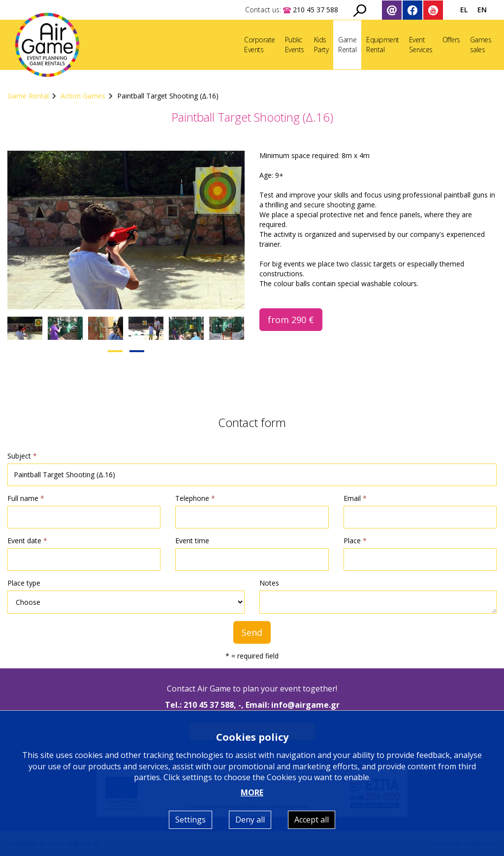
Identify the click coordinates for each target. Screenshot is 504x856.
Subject (22, 456)
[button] (115, 351)
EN (482, 10)
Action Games (84, 96)
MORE (252, 792)
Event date (27, 541)
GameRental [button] (347, 45)
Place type (24, 583)
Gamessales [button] (481, 45)
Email (355, 498)
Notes (269, 583)
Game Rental (28, 96)
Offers (451, 40)
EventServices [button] (421, 45)
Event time (192, 541)
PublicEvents (295, 45)
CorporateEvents (260, 45)
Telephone (195, 498)
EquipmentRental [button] (383, 45)
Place (355, 541)
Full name (26, 498)
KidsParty (321, 45)
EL (464, 10)
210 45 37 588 (209, 705)
